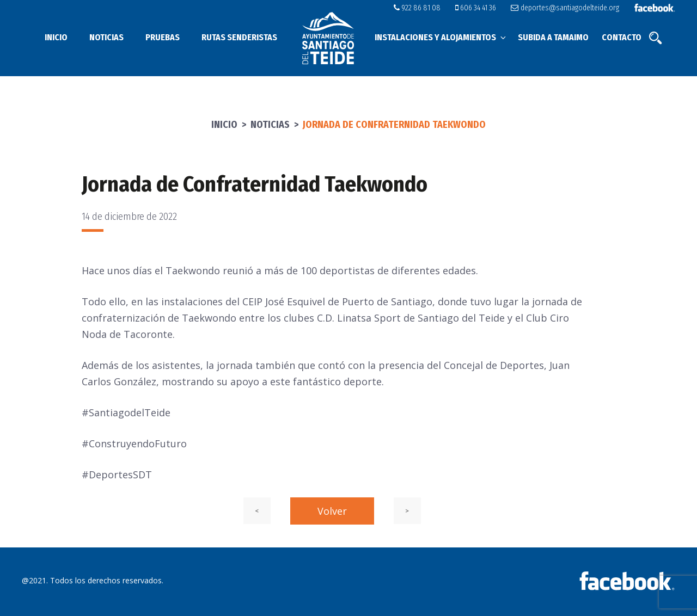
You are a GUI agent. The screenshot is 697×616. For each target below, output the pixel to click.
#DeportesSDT (117, 475)
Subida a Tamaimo (553, 37)
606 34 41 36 (476, 8)
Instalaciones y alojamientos (441, 37)
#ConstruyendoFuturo (134, 443)
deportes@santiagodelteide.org (565, 8)
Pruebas (163, 37)
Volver (332, 511)
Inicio (56, 37)
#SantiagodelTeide (126, 412)
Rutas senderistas (239, 37)
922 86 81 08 (417, 8)
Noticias (106, 37)
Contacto (622, 37)
